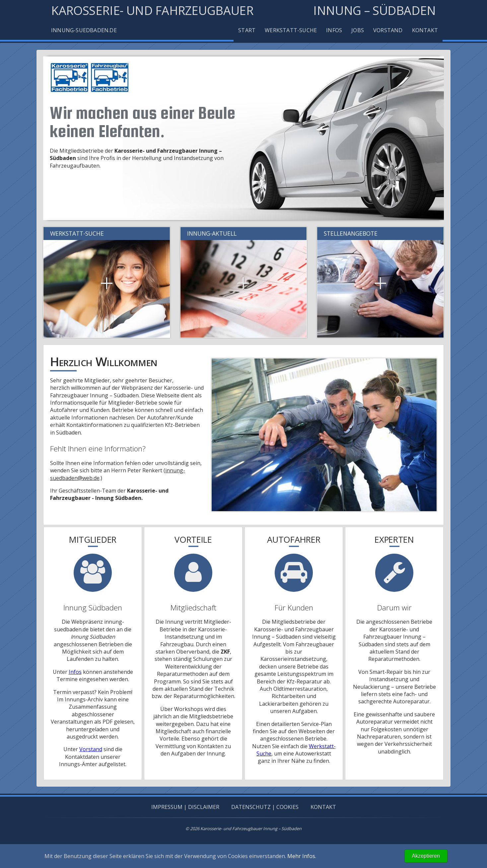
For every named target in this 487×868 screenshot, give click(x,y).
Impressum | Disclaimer (185, 807)
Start (247, 30)
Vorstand (388, 30)
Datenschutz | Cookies (265, 807)
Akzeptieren (426, 856)
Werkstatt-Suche (291, 30)
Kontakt (425, 30)
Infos (334, 30)
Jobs (358, 30)
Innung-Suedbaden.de (84, 30)
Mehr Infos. (302, 856)
